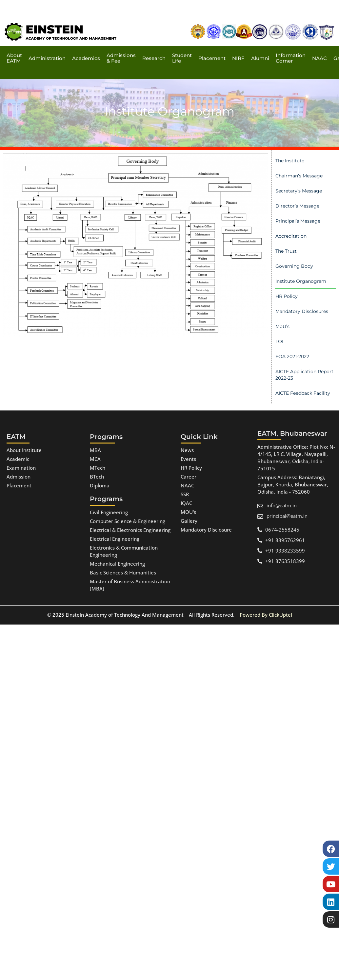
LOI (279, 341)
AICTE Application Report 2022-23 (304, 375)
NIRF (238, 42)
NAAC (319, 42)
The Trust (286, 251)
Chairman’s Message (299, 176)
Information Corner (291, 43)
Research (154, 42)
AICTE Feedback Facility (303, 393)
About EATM (14, 43)
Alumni (260, 42)
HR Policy (287, 296)
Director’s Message (297, 206)
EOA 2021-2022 (292, 356)
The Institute (290, 161)
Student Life (182, 43)
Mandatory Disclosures (302, 311)
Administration (47, 42)
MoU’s (282, 326)
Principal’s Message (298, 221)
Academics (86, 42)
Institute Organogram (301, 281)
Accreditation (291, 236)
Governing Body (294, 266)
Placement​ (212, 42)
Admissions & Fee (121, 43)
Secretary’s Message (299, 191)
